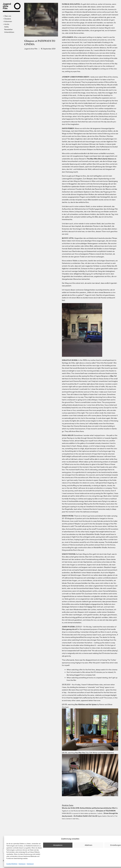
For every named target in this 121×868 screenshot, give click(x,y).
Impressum (22, 864)
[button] (7, 16)
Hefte (6, 27)
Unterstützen (9, 32)
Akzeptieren (58, 845)
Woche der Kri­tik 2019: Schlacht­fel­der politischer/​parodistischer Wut (89, 808)
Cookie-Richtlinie (12, 864)
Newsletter (8, 29)
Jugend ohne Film (31, 49)
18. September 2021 (48, 49)
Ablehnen (88, 845)
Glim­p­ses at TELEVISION (106, 811)
